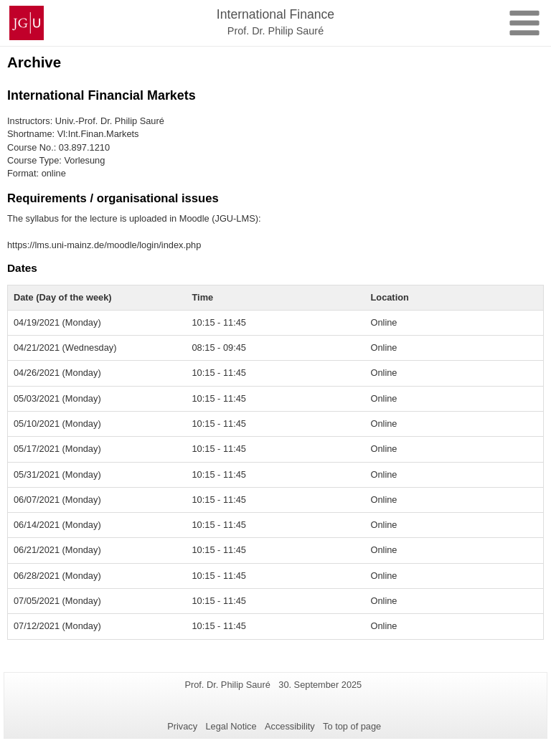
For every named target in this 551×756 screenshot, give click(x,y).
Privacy (182, 726)
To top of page (352, 726)
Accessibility (290, 726)
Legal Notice (231, 726)
